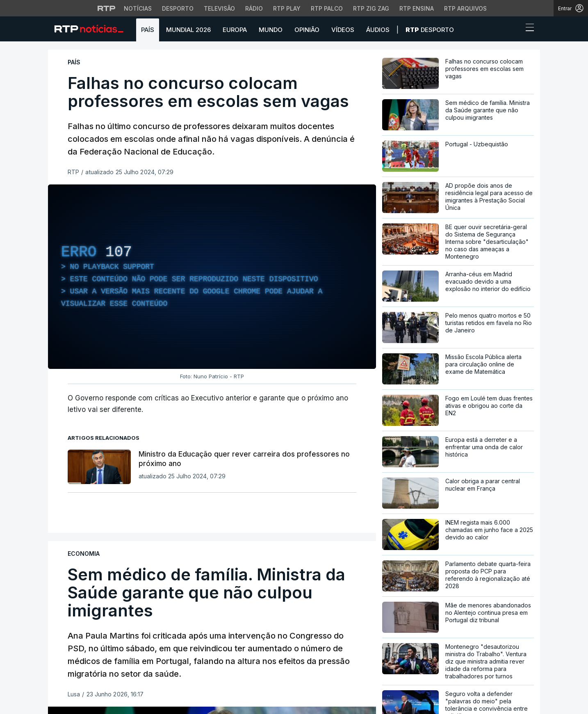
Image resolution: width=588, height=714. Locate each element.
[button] (515, 30)
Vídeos (343, 30)
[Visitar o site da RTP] (107, 8)
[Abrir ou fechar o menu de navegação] (527, 29)
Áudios (378, 30)
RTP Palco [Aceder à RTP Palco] (327, 8)
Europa (235, 30)
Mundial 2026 (188, 30)
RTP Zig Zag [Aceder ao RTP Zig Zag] (371, 8)
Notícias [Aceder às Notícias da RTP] (138, 8)
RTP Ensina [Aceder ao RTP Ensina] (417, 8)
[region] (212, 277)
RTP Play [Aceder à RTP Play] (287, 8)
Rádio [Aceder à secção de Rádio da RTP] (254, 8)
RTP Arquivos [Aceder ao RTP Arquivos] (465, 8)
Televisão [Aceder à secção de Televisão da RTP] (219, 8)
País (148, 30)
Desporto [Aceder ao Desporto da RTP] (178, 8)
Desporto (430, 30)
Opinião (307, 30)
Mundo (271, 30)
